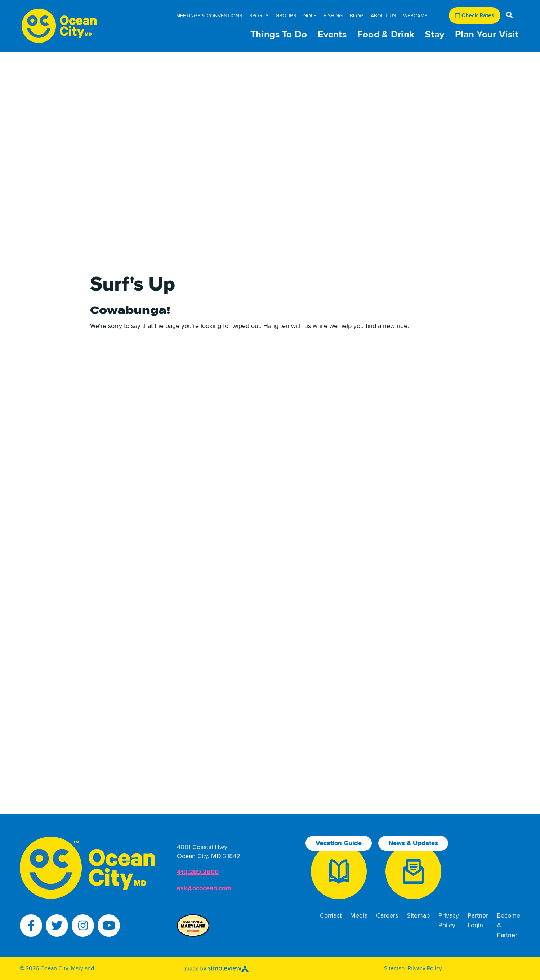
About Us (383, 16)
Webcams (415, 16)
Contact (331, 915)
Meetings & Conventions (209, 16)
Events (332, 35)
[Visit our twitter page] (57, 926)
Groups (286, 16)
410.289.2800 (198, 872)
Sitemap (418, 915)
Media (359, 915)
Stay (435, 35)
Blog (357, 16)
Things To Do (279, 35)
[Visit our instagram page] (83, 926)
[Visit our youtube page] (109, 926)
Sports (259, 16)
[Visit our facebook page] (31, 926)
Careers (387, 915)
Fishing (333, 16)
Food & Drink (386, 35)
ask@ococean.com (204, 888)
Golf (310, 16)
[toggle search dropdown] (509, 15)
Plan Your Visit (487, 35)
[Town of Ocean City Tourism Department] (59, 26)
